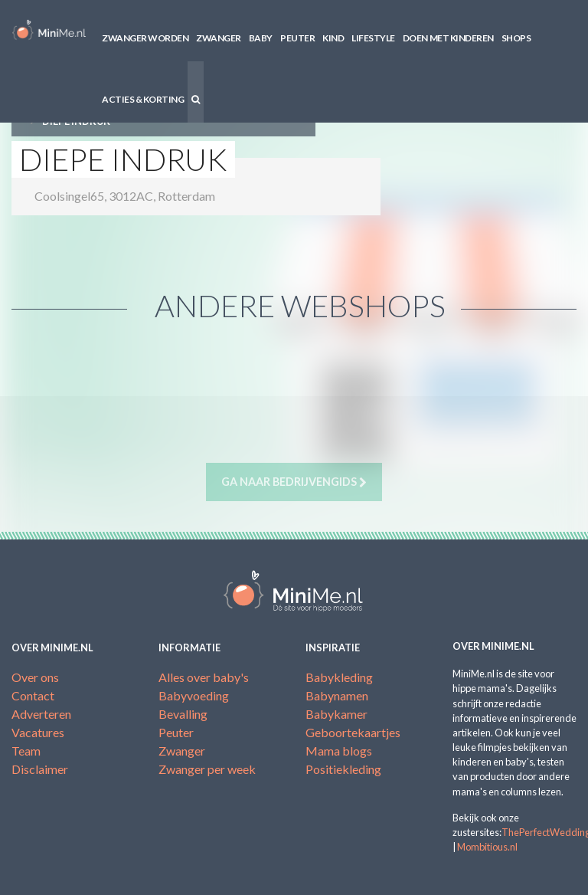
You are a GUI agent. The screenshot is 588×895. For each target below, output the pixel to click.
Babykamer (336, 714)
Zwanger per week (207, 769)
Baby (261, 38)
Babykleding (339, 677)
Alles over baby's (204, 677)
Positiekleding (343, 769)
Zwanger (219, 38)
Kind (333, 38)
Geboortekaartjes (353, 732)
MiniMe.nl (49, 31)
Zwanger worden (145, 38)
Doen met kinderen (448, 38)
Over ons (35, 677)
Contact (33, 695)
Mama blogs (339, 751)
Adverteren (41, 714)
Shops (516, 38)
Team (26, 751)
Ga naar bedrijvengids (294, 482)
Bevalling (183, 714)
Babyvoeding (194, 695)
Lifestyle (373, 38)
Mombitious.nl (487, 847)
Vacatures (38, 732)
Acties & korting (143, 99)
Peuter (297, 38)
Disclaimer (40, 769)
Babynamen (337, 695)
